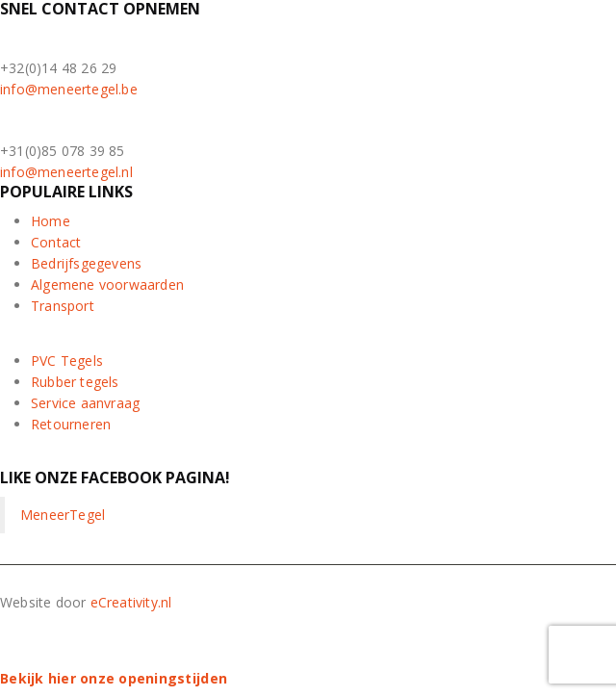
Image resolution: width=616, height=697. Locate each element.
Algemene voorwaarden (107, 284)
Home (51, 221)
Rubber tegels (75, 382)
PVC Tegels (67, 361)
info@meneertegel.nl (66, 172)
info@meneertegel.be (69, 89)
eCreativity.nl (131, 602)
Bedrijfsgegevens (86, 263)
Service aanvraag (85, 403)
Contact (56, 242)
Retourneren (71, 424)
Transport (63, 306)
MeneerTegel (63, 515)
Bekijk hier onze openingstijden (114, 678)
